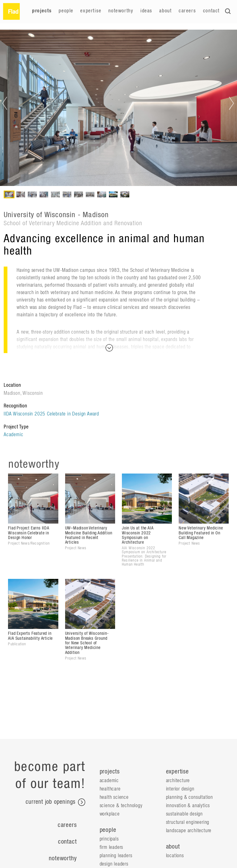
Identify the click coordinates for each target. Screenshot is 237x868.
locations (175, 856)
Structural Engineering (188, 822)
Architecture (178, 781)
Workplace (110, 814)
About (165, 11)
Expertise (91, 11)
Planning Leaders (116, 856)
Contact (211, 11)
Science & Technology (121, 806)
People (66, 11)
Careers (187, 11)
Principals (109, 839)
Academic (13, 435)
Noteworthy (121, 11)
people (108, 830)
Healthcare (110, 789)
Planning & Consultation (189, 797)
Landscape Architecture (189, 831)
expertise (177, 772)
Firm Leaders (112, 847)
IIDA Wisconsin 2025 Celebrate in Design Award (51, 414)
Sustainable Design (184, 814)
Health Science (114, 797)
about (173, 847)
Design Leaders (114, 864)
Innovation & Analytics (188, 806)
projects (110, 772)
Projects (42, 11)
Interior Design (180, 789)
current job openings (55, 802)
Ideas (146, 11)
